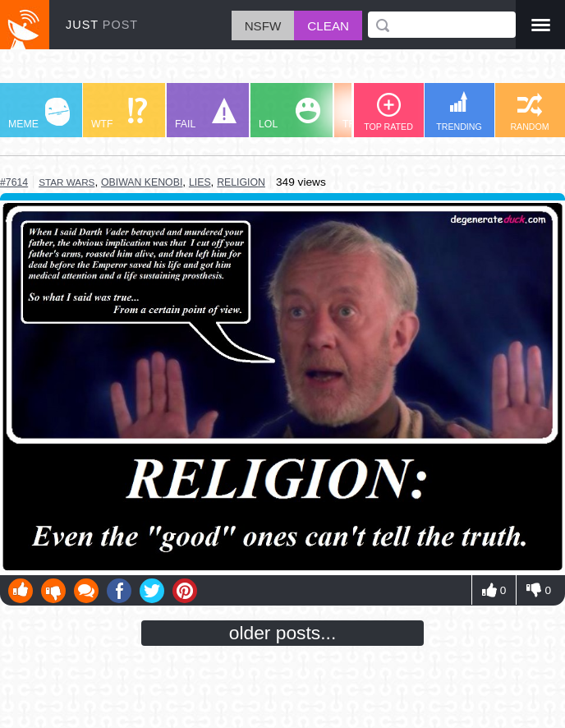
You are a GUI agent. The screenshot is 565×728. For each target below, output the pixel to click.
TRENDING (459, 111)
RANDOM (529, 112)
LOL (289, 114)
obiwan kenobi (142, 182)
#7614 (14, 182)
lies (200, 182)
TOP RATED (388, 112)
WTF (119, 114)
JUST (102, 25)
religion (241, 182)
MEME (39, 114)
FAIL (206, 114)
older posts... (283, 633)
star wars (67, 182)
